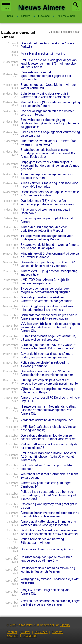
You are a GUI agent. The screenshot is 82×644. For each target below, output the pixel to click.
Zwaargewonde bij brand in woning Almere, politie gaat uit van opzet (50, 246)
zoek (76, 9)
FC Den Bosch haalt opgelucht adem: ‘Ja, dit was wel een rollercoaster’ (48, 338)
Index (10, 16)
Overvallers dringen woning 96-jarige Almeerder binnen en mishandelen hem (47, 373)
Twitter (26, 632)
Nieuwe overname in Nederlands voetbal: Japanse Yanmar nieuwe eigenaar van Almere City (48, 410)
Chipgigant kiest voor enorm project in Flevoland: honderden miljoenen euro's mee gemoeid (50, 166)
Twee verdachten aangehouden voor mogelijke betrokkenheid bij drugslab (45, 290)
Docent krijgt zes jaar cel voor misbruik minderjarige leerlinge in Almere (47, 308)
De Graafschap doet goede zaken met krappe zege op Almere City (46, 559)
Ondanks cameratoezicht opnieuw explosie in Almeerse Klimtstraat (50, 194)
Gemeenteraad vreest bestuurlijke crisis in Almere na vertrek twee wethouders (49, 317)
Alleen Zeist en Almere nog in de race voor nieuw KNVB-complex (49, 185)
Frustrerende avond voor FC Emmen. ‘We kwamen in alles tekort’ (48, 143)
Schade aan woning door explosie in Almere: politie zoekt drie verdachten (45, 95)
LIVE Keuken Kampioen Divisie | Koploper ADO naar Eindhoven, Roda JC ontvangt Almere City (48, 457)
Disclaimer (30, 636)
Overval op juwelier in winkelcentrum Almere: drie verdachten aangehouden (46, 299)
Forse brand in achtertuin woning (43, 53)
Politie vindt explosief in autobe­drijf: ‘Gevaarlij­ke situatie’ (45, 364)
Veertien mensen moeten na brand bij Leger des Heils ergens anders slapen (50, 603)
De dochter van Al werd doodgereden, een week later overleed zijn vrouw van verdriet (49, 532)
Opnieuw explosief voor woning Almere (47, 549)
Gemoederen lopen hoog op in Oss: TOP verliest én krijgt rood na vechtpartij (48, 264)
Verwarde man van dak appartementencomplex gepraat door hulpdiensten (46, 76)
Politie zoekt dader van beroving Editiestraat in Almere (42, 541)
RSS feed (41, 632)
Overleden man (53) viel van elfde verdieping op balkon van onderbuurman (48, 202)
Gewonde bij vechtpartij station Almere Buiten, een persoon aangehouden (47, 355)
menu (6, 7)
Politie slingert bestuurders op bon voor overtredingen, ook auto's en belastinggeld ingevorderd (49, 495)
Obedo (65, 625)
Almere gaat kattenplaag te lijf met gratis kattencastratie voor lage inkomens (48, 523)
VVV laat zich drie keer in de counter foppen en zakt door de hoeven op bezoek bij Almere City (50, 327)
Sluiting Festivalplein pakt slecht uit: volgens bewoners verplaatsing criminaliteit (50, 382)
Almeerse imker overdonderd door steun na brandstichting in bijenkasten (50, 515)
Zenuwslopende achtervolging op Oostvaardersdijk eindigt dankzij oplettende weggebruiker (50, 123)
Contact (12, 632)
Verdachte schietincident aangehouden (47, 420)
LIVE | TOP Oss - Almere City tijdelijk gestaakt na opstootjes (45, 282)
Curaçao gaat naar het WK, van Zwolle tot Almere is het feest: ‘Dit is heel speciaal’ (48, 347)
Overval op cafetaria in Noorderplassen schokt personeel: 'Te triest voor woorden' (49, 437)
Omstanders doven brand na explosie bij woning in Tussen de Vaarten (48, 570)
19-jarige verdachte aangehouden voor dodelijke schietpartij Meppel (47, 238)
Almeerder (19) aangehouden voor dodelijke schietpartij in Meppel (44, 229)
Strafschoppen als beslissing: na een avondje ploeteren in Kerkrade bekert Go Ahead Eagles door (48, 153)
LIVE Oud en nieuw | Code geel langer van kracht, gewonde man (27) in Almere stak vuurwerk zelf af (49, 64)
